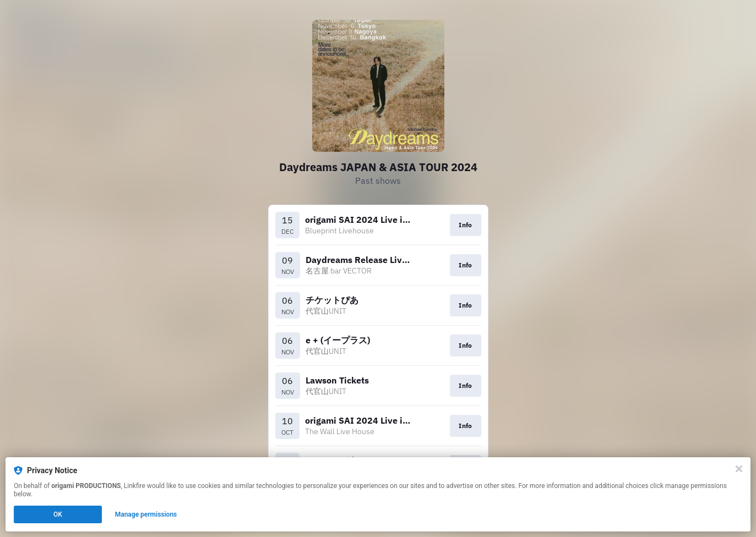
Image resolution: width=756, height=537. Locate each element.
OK (58, 514)
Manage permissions (146, 514)
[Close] (739, 469)
